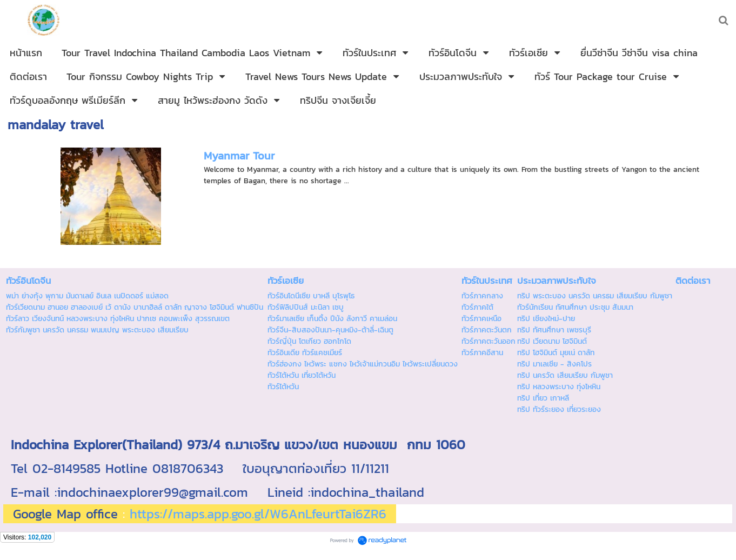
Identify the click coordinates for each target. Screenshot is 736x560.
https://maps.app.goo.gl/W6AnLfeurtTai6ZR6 (258, 514)
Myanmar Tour (239, 156)
